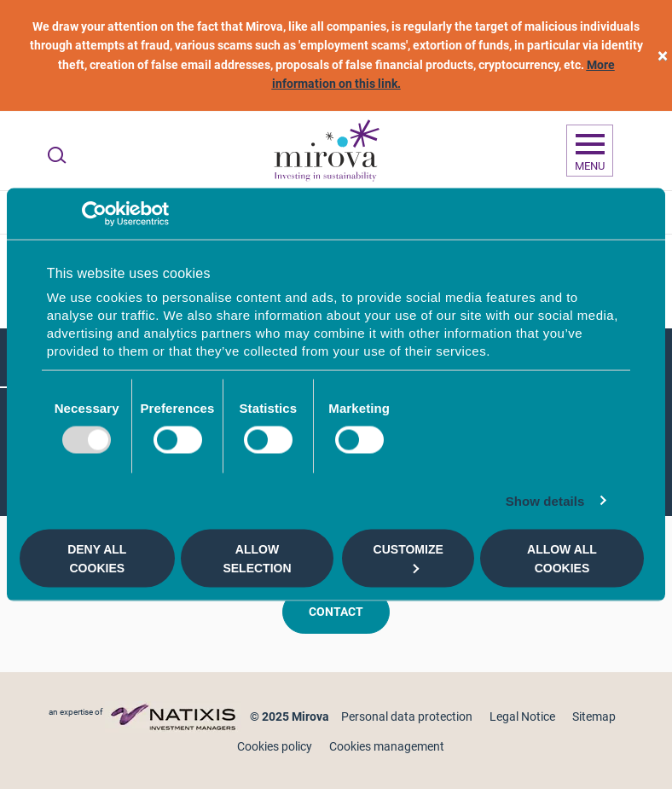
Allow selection (257, 558)
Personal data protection (407, 716)
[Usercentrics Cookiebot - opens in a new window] (94, 213)
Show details (545, 501)
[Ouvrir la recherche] (57, 155)
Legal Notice (522, 716)
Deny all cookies (97, 558)
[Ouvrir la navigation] (590, 151)
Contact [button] (336, 612)
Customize (408, 557)
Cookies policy (275, 746)
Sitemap (594, 716)
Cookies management (387, 746)
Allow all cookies (562, 558)
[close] (663, 56)
